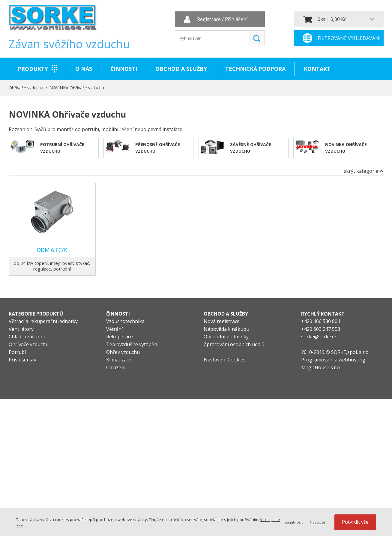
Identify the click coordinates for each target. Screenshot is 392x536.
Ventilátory (21, 329)
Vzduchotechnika (125, 321)
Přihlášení (236, 19)
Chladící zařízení (27, 337)
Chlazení (116, 367)
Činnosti (124, 69)
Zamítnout (293, 522)
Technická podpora (255, 69)
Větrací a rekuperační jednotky (43, 321)
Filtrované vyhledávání (349, 38)
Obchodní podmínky (226, 337)
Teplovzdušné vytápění (132, 344)
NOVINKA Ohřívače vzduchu (77, 88)
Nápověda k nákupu (226, 329)
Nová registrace (222, 321)
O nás (84, 69)
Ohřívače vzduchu (26, 88)
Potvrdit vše (355, 522)
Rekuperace (120, 337)
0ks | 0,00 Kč (332, 19)
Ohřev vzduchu (123, 352)
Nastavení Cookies (225, 360)
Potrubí (17, 352)
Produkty (33, 69)
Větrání (114, 329)
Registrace (209, 19)
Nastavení (319, 522)
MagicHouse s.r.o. (321, 367)
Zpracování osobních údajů (234, 344)
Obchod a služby (181, 69)
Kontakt (317, 69)
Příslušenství (23, 360)
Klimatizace (119, 360)
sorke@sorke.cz (319, 337)
